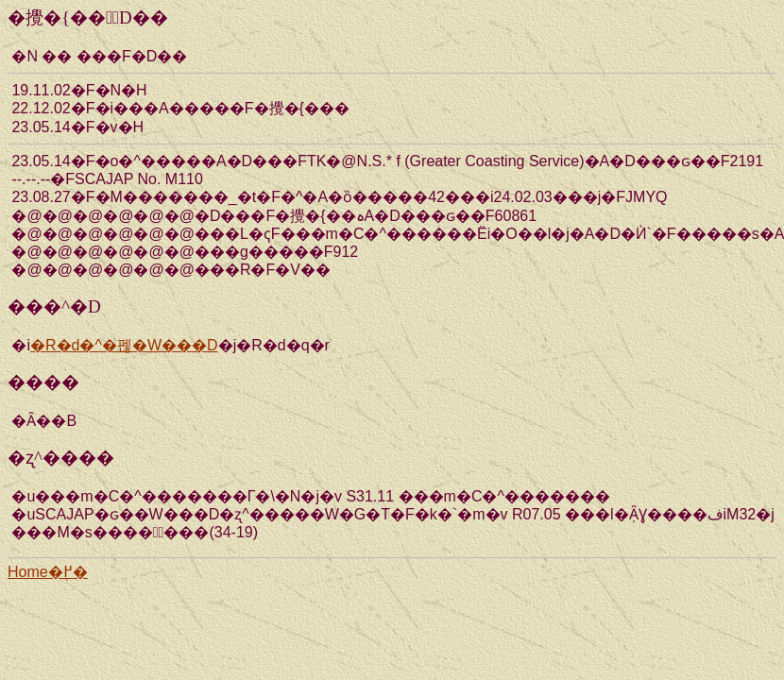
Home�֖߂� (48, 572)
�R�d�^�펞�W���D (124, 345)
